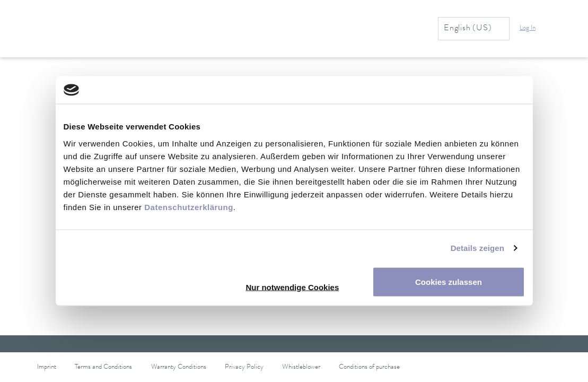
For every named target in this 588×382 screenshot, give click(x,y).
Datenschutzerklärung (189, 207)
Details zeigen (477, 248)
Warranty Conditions (179, 367)
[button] (534, 29)
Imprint (47, 367)
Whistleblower (301, 367)
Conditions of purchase (369, 367)
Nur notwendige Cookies (292, 287)
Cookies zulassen (449, 281)
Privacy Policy (244, 367)
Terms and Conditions (103, 367)
